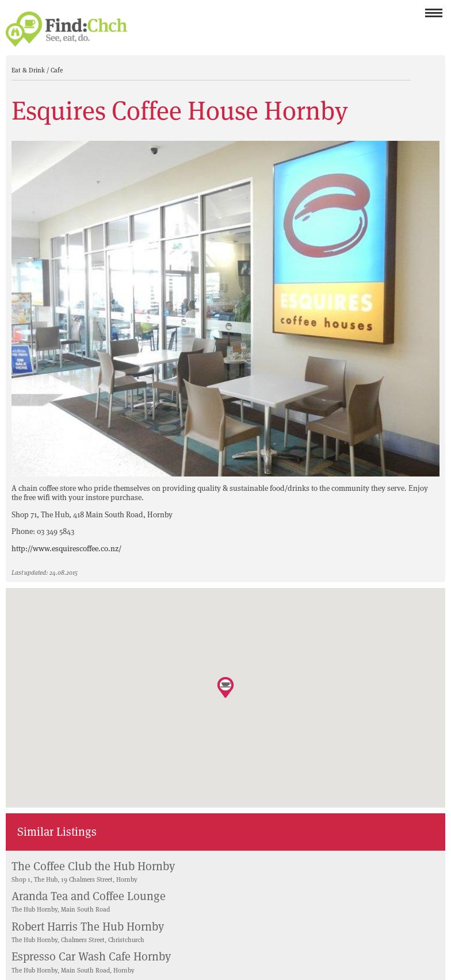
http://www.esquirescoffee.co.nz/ (66, 549)
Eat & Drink (29, 70)
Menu (434, 16)
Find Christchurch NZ (66, 29)
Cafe (57, 70)
